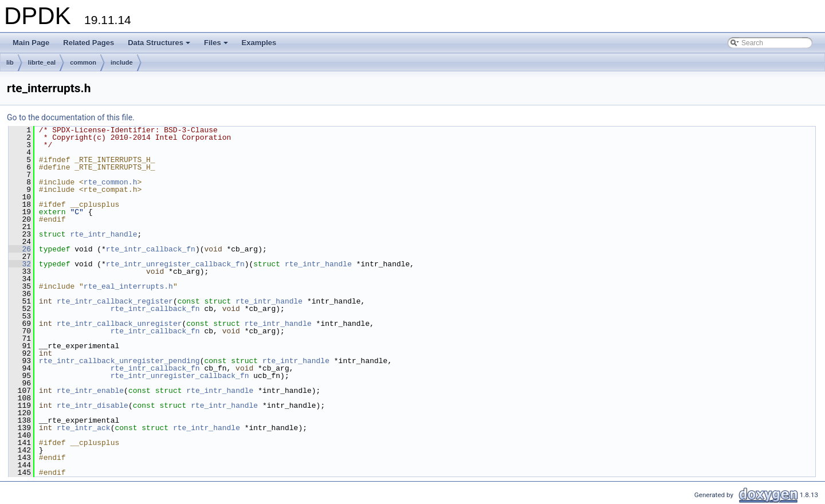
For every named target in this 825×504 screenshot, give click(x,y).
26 (20, 249)
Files (217, 46)
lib (10, 62)
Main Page (31, 43)
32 (20, 264)
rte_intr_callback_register (115, 301)
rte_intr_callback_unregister (119, 324)
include (122, 62)
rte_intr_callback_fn (151, 249)
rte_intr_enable (90, 391)
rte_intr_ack (84, 428)
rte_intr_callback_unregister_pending (119, 361)
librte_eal (42, 62)
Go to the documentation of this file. (71, 117)
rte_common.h (111, 182)
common (83, 62)
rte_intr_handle (103, 234)
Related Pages (89, 43)
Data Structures (160, 46)
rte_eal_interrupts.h (128, 286)
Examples (259, 43)
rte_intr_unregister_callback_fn (175, 264)
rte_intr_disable (93, 405)
